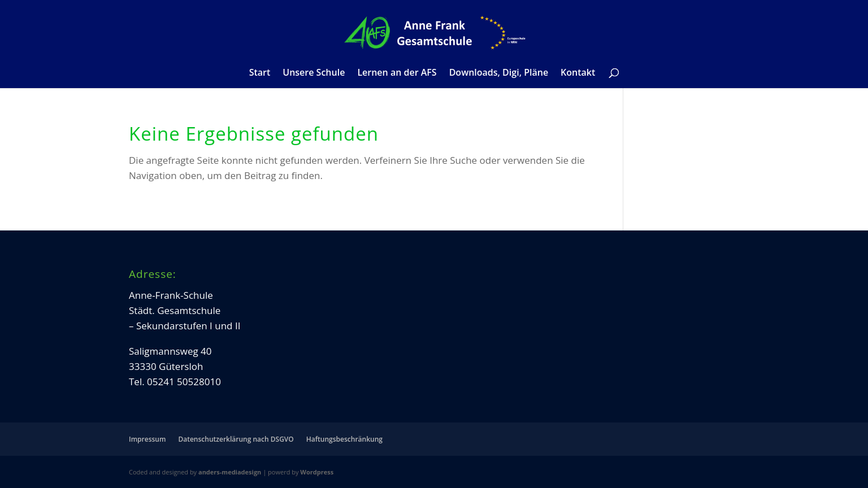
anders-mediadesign (230, 472)
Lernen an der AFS (397, 73)
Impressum (147, 439)
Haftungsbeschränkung (344, 439)
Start (260, 73)
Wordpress (317, 472)
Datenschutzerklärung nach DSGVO (236, 439)
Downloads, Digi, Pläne (499, 73)
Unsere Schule (314, 73)
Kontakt (578, 73)
